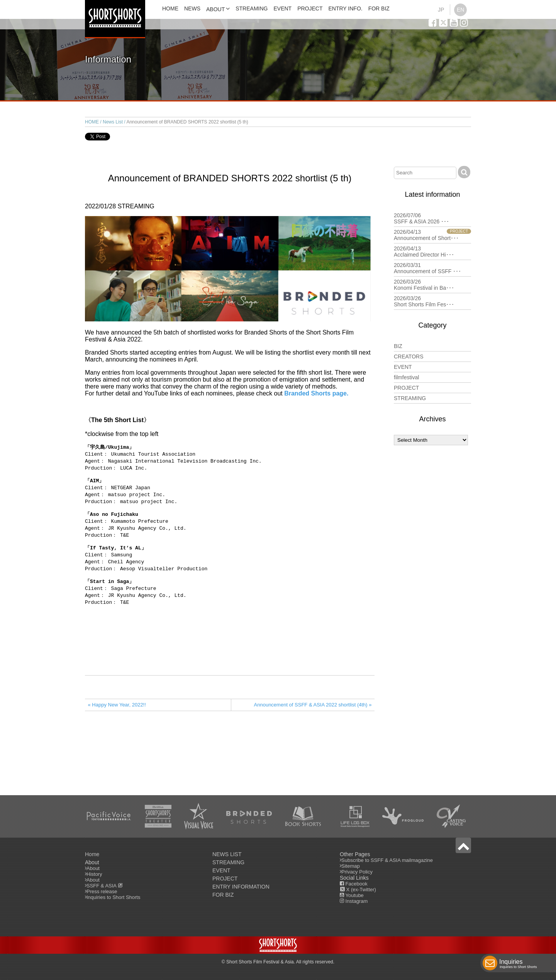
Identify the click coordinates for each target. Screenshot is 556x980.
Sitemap (351, 866)
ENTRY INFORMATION (241, 887)
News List (113, 122)
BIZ (398, 346)
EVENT (282, 8)
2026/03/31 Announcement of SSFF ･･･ (432, 268)
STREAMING (252, 8)
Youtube (352, 895)
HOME (170, 8)
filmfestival (406, 377)
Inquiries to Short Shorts (113, 897)
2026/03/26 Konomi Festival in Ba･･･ (432, 285)
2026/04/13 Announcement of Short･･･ (432, 235)
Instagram (354, 901)
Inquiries (518, 965)
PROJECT (310, 8)
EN (460, 10)
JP (441, 10)
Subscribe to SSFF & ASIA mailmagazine (387, 860)
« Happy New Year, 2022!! (117, 719)
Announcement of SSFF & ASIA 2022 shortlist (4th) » (313, 719)
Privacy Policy (357, 872)
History (94, 874)
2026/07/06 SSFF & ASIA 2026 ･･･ (432, 218)
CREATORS (409, 357)
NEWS (192, 8)
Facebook (354, 884)
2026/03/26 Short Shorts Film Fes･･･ (432, 301)
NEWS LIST (227, 854)
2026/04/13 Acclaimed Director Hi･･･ (432, 252)
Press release (102, 891)
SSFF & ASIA (105, 886)
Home (92, 854)
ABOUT (215, 9)
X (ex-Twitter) (358, 890)
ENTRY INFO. (346, 8)
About (93, 868)
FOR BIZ (379, 8)
